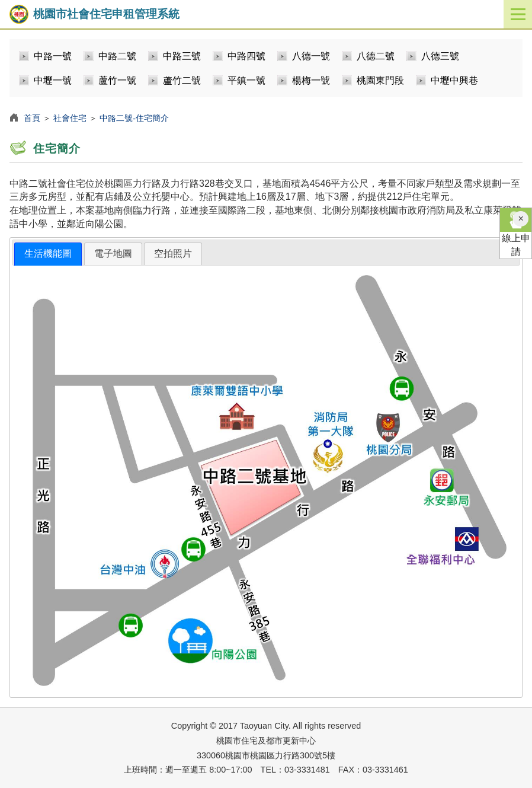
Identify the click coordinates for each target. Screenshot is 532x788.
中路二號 (117, 56)
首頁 (32, 118)
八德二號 (376, 56)
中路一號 (53, 56)
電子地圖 (113, 253)
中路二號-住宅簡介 (134, 118)
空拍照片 (173, 253)
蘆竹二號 (182, 80)
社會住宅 (70, 118)
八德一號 (311, 56)
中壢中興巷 (454, 80)
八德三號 (440, 56)
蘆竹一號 (117, 80)
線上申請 (516, 232)
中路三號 (182, 56)
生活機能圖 (48, 253)
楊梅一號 (311, 80)
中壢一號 (53, 80)
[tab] (48, 254)
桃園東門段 (380, 80)
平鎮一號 (246, 80)
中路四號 (246, 56)
